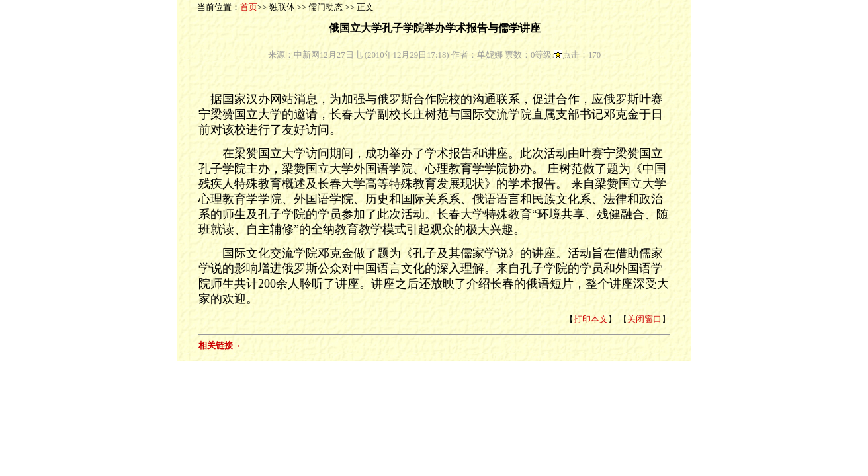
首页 (249, 7)
